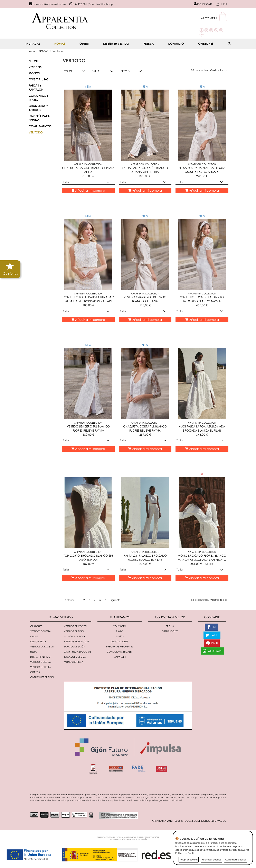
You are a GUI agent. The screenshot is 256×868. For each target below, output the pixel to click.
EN (225, 4)
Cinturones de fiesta (42, 677)
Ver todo (58, 51)
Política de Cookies (186, 853)
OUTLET (84, 44)
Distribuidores (170, 631)
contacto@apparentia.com (47, 4)
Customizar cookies (236, 860)
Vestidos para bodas (76, 641)
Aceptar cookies (189, 860)
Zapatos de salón (75, 647)
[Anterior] (69, 600)
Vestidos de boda (41, 662)
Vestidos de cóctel (75, 626)
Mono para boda (75, 636)
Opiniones (206, 44)
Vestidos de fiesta (74, 631)
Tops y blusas (39, 79)
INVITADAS (33, 44)
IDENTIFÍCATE (203, 4)
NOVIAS (60, 44)
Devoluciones (120, 641)
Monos (34, 73)
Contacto (176, 44)
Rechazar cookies (211, 860)
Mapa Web (120, 657)
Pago (120, 631)
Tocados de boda (75, 657)
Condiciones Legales (120, 652)
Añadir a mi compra (88, 190)
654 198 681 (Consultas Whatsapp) (91, 4)
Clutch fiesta (38, 641)
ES (218, 4)
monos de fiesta (74, 662)
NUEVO (34, 61)
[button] (214, 18)
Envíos (120, 636)
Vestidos (35, 67)
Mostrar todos (219, 70)
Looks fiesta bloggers (78, 652)
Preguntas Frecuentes (120, 647)
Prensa (149, 44)
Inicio (32, 51)
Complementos (40, 126)
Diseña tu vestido (116, 44)
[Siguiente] (115, 600)
